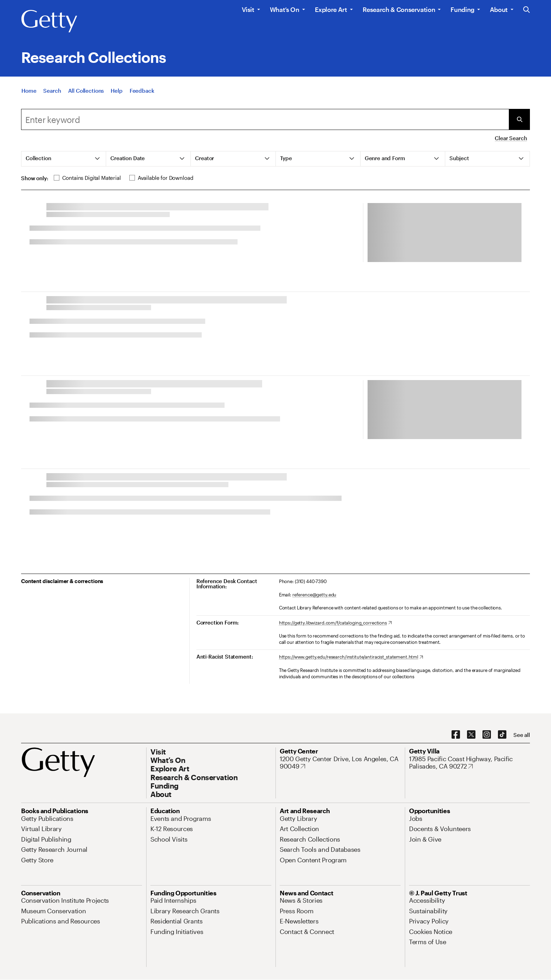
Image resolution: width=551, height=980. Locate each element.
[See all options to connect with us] (522, 735)
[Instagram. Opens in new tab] (487, 735)
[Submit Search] (519, 119)
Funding (462, 9)
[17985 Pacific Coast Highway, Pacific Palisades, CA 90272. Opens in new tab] (469, 763)
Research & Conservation (399, 9)
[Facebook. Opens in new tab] (456, 735)
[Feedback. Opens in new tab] (142, 91)
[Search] (52, 91)
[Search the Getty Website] (527, 10)
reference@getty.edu (315, 595)
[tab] (64, 159)
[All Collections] (86, 91)
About (499, 9)
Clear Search (511, 138)
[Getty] (49, 21)
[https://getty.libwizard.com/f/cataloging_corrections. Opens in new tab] (335, 623)
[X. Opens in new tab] (471, 735)
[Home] (29, 91)
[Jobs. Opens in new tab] (416, 818)
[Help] (116, 91)
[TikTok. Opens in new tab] (502, 735)
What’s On (285, 9)
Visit (248, 9)
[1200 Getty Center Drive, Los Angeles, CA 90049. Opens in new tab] (340, 763)
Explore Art (331, 9)
